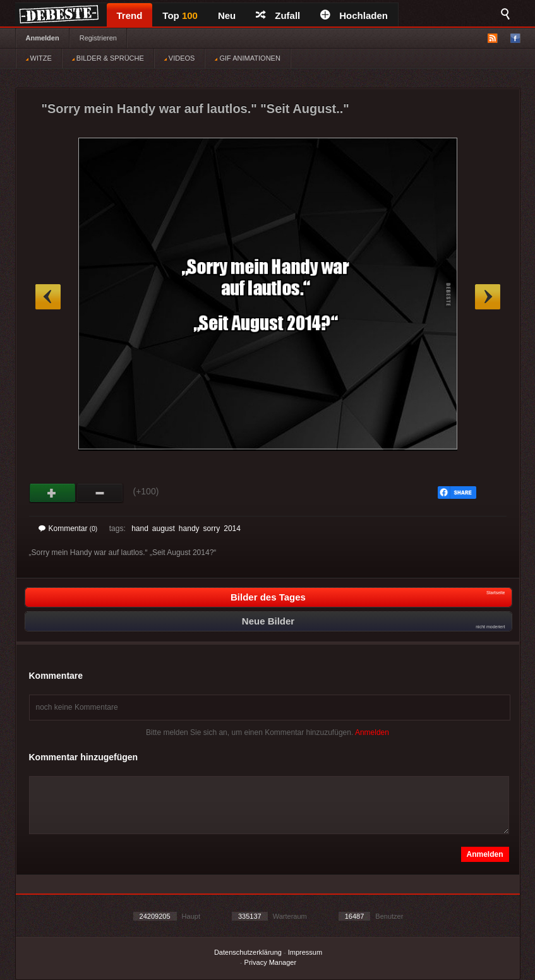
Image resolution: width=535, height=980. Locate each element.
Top (180, 15)
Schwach (100, 493)
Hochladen (354, 15)
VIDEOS (180, 58)
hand (140, 529)
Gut (53, 493)
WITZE (39, 58)
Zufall (278, 15)
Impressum (305, 952)
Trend (130, 15)
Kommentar (68, 529)
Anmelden (43, 38)
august (164, 529)
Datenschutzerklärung (248, 952)
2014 (232, 529)
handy (189, 529)
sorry (212, 529)
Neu (227, 15)
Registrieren (98, 38)
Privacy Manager (271, 962)
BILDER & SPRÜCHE (108, 58)
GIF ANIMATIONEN (247, 58)
